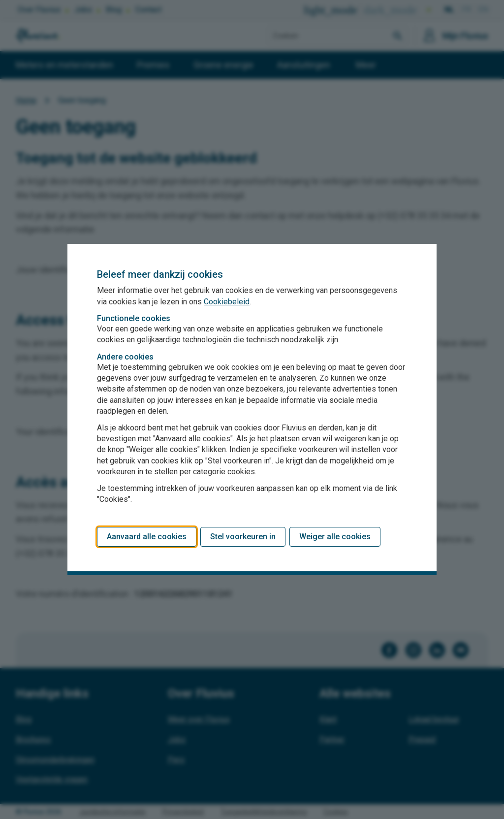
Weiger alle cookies (335, 537)
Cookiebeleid (227, 302)
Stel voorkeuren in (243, 537)
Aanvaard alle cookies (147, 537)
